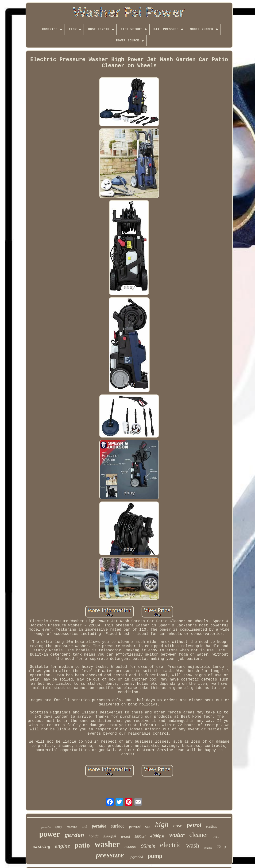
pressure (110, 855)
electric (171, 845)
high (162, 824)
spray (59, 827)
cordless (212, 827)
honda (94, 836)
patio (82, 845)
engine (62, 846)
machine (72, 827)
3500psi (110, 836)
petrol (194, 825)
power (50, 834)
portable (99, 826)
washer (107, 844)
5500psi (130, 847)
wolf (148, 827)
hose (178, 826)
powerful (46, 827)
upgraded (136, 857)
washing (41, 847)
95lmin (148, 846)
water (177, 835)
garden (74, 836)
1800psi (140, 836)
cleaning (208, 848)
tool (84, 827)
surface (118, 826)
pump (155, 856)
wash (193, 845)
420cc (216, 837)
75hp (221, 846)
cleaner (199, 835)
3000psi (125, 837)
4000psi (157, 836)
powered (135, 827)
